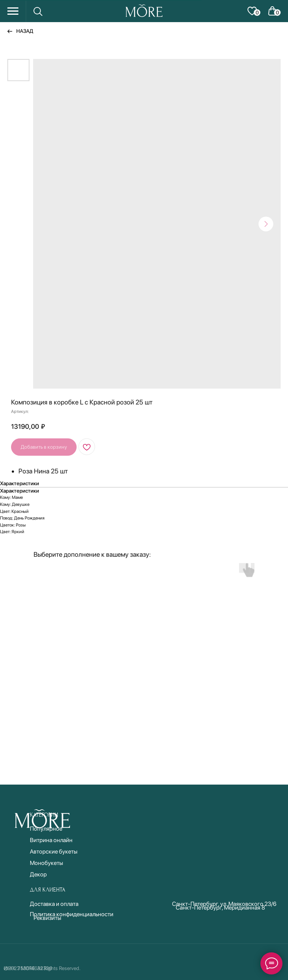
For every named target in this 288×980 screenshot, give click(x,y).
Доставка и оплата (54, 904)
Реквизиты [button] (47, 918)
